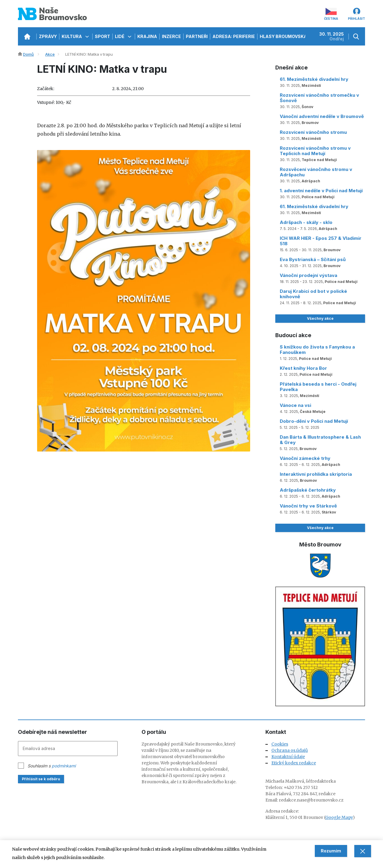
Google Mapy (339, 817)
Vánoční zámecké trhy (305, 458)
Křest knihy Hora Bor (303, 368)
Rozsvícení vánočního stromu (313, 132)
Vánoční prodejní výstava (308, 275)
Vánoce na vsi (295, 405)
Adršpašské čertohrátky (308, 490)
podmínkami (64, 766)
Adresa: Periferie (234, 36)
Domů (28, 54)
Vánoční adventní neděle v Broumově (322, 116)
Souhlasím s (52, 766)
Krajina (147, 36)
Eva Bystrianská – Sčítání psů (313, 259)
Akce (50, 54)
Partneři (197, 36)
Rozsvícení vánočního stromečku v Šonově (319, 98)
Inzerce (171, 36)
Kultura (76, 37)
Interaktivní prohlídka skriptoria (316, 474)
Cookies (280, 744)
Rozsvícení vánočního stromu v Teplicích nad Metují (315, 151)
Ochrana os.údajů (290, 750)
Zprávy (48, 36)
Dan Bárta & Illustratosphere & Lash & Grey (320, 440)
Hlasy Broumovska (287, 37)
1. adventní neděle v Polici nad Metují (321, 191)
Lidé (124, 37)
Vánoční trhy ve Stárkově (308, 506)
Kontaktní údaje (288, 757)
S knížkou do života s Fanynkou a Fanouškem (317, 350)
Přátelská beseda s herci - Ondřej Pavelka (318, 387)
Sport (102, 36)
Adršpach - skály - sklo (306, 222)
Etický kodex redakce (294, 763)
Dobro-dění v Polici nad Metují (314, 421)
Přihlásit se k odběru (41, 779)
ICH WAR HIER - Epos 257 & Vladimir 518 (321, 241)
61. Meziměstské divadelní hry (314, 79)
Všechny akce (320, 318)
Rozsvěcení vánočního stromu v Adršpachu (316, 172)
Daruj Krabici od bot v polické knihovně (313, 294)
